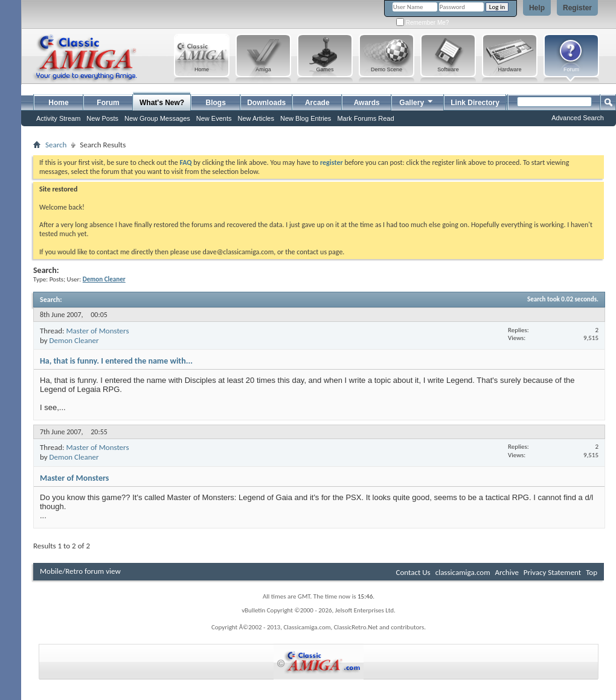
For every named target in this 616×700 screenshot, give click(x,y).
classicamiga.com (463, 572)
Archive (506, 572)
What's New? (162, 103)
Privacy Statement (552, 572)
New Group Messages (157, 118)
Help (537, 8)
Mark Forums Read (365, 118)
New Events (214, 118)
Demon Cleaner (74, 340)
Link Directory (475, 103)
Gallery (417, 101)
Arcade (317, 103)
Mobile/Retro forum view (80, 571)
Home (58, 103)
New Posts (102, 118)
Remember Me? (422, 23)
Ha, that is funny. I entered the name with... (116, 361)
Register (577, 8)
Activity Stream (58, 118)
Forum (108, 103)
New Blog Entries (306, 118)
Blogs (216, 103)
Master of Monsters (97, 331)
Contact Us (413, 572)
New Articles (256, 118)
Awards (367, 103)
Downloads (266, 103)
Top (592, 572)
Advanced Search (578, 118)
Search (56, 145)
